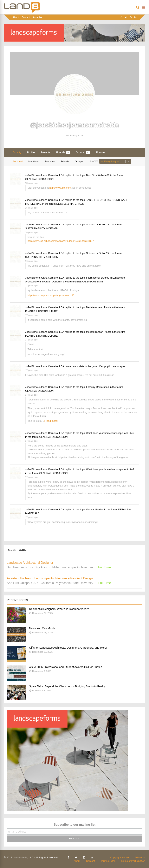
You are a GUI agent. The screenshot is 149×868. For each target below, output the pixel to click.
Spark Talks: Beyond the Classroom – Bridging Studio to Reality (67, 686)
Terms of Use (108, 861)
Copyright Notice (120, 857)
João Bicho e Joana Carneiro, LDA (45, 175)
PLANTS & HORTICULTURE (41, 311)
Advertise (37, 17)
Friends (63, 153)
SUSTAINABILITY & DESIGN (42, 228)
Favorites (50, 161)
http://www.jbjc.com (60, 188)
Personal (18, 161)
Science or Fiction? (97, 224)
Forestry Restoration (98, 387)
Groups (83, 153)
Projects (45, 152)
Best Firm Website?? (98, 175)
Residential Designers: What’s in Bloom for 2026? (59, 609)
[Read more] (51, 421)
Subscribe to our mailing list (74, 825)
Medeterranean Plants (99, 307)
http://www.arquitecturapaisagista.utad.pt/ (51, 295)
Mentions (33, 161)
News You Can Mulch (42, 628)
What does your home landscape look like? (110, 433)
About (16, 17)
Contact (26, 17)
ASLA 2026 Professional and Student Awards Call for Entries (66, 667)
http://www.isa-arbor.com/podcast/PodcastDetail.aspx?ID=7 (61, 241)
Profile (31, 152)
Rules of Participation (133, 861)
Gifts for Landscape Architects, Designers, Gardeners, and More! (68, 648)
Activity (17, 152)
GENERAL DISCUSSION (39, 179)
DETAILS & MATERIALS (70, 204)
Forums (101, 152)
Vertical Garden (95, 509)
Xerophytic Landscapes (112, 366)
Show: (94, 161)
